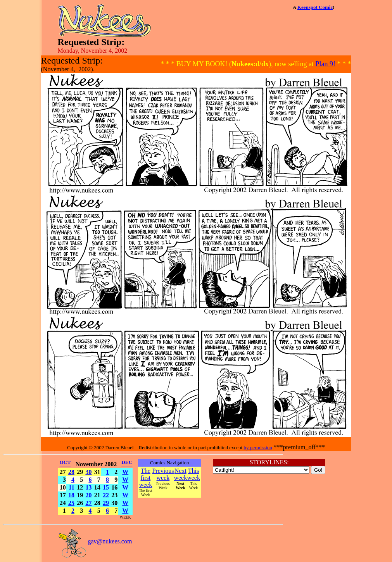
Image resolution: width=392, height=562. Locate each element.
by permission (258, 447)
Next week (180, 474)
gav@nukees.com (95, 541)
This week (193, 474)
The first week (145, 478)
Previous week (163, 474)
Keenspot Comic (315, 7)
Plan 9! (326, 64)
